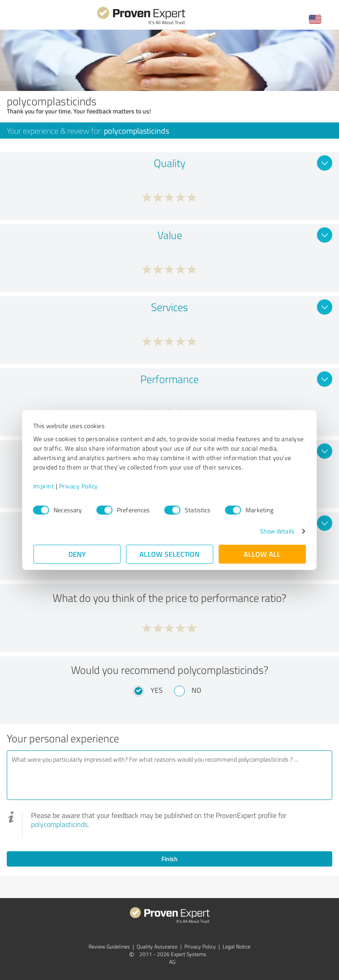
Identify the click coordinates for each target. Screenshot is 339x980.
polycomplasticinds (59, 824)
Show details (277, 531)
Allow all (262, 554)
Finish (169, 859)
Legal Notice (236, 946)
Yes (157, 690)
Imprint (44, 486)
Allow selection (169, 554)
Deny (77, 554)
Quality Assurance (157, 946)
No (196, 690)
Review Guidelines (109, 946)
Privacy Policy (78, 486)
